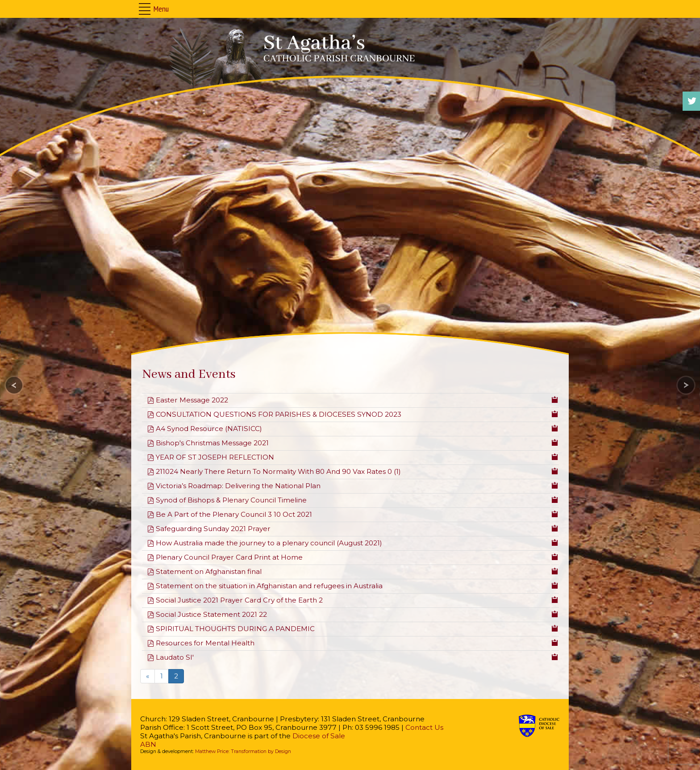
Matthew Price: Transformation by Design (243, 751)
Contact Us (424, 727)
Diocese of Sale (319, 736)
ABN (148, 744)
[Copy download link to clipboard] (555, 399)
